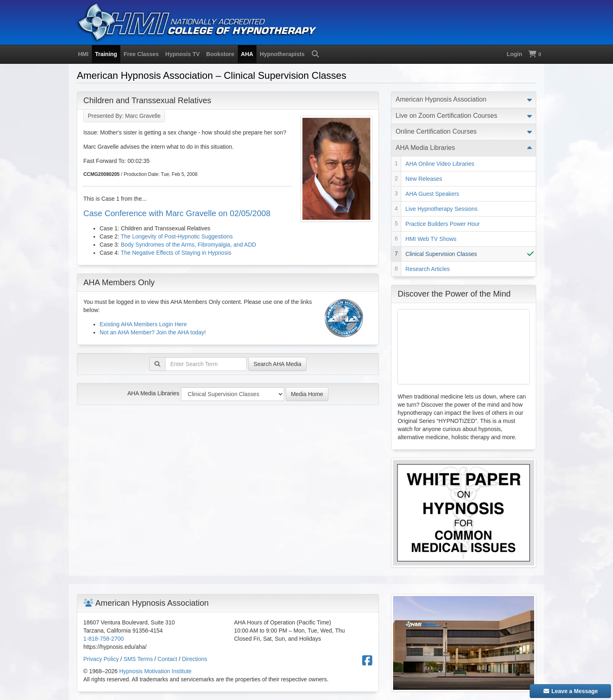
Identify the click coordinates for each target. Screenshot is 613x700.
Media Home (307, 394)
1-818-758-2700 (104, 639)
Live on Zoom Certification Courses (446, 116)
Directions (195, 659)
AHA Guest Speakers (432, 194)
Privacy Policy (101, 659)
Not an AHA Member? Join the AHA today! (153, 332)
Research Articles (427, 269)
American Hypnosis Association (441, 99)
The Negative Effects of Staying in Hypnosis (176, 253)
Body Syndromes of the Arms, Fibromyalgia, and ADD (188, 245)
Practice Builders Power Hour (442, 224)
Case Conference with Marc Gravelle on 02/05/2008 (177, 213)
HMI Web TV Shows (431, 239)
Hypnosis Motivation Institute (155, 671)
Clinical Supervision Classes (441, 254)
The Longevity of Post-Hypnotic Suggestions (177, 236)
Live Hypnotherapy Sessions (441, 209)
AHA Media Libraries (153, 393)
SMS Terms (138, 659)
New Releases (424, 179)
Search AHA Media (278, 364)
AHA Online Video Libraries (440, 164)
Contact (167, 659)
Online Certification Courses (436, 131)
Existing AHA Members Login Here (143, 324)
